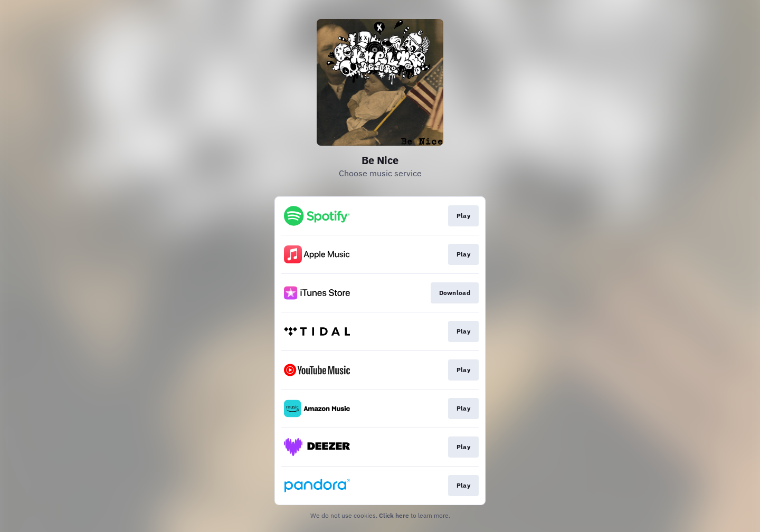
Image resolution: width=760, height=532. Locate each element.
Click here (394, 515)
